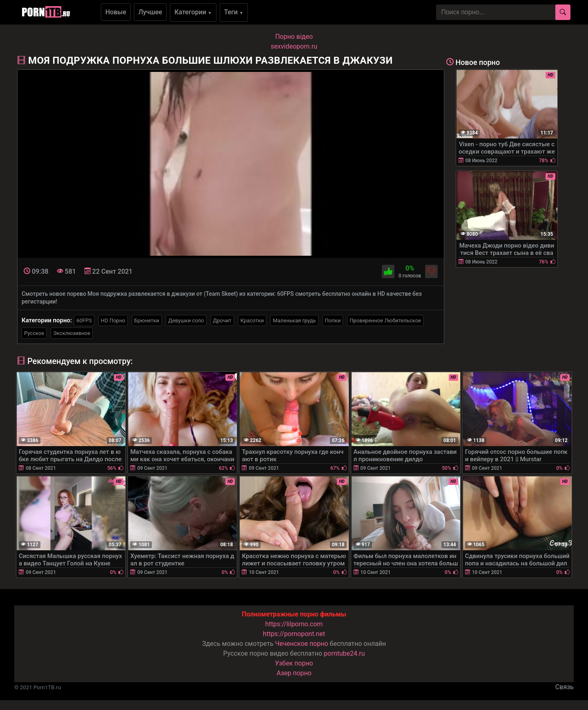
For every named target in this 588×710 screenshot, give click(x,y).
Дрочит (222, 320)
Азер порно (294, 673)
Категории (193, 12)
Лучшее (150, 12)
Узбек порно (294, 663)
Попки (333, 320)
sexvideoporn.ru (294, 46)
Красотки (252, 320)
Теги (234, 12)
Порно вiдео (294, 37)
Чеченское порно (302, 644)
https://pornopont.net (294, 634)
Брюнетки (147, 320)
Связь (565, 687)
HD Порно (113, 320)
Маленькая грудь (294, 320)
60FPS (84, 320)
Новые (116, 12)
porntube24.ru (344, 653)
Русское (34, 333)
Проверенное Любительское (385, 320)
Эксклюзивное (72, 333)
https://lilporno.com (294, 624)
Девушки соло (186, 320)
